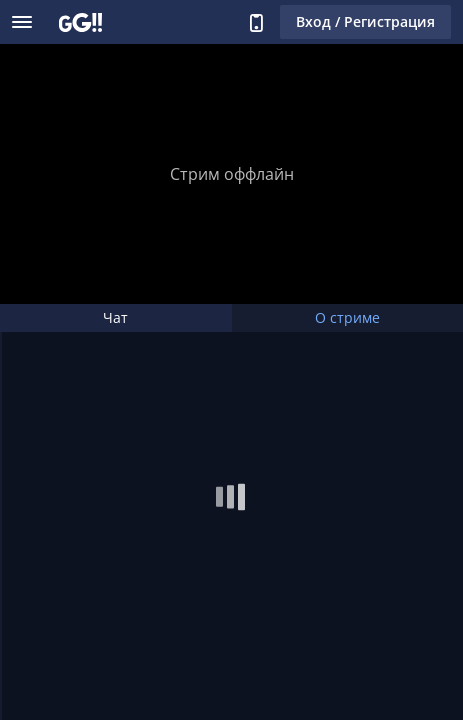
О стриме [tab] (347, 317)
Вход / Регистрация (365, 21)
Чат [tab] (115, 317)
